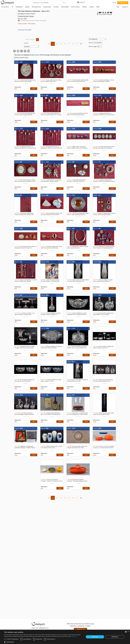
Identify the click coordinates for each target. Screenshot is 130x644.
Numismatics (47, 7)
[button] (43, 642)
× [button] (128, 632)
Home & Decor (75, 7)
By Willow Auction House (26, 14)
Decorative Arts (36, 7)
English (125, 7)
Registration (123, 3)
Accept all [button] (95, 637)
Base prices (35, 55)
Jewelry (27, 7)
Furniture (56, 7)
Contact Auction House (26, 16)
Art (12, 7)
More (98, 7)
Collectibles (19, 7)
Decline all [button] (115, 637)
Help (118, 7)
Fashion (85, 7)
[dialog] (65, 637)
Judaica (92, 7)
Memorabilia (65, 7)
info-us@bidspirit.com (42, 628)
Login (114, 3)
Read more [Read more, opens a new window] (74, 636)
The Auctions (5, 7)
